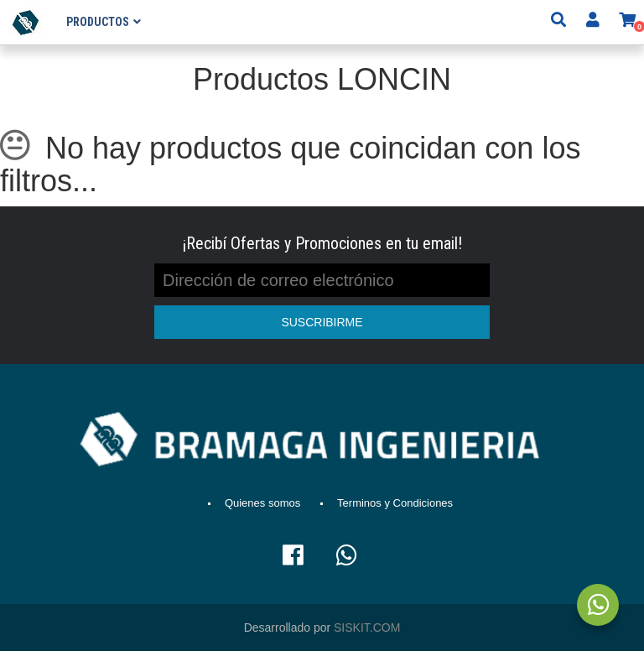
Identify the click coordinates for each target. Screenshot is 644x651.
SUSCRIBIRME (322, 322)
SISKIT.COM (367, 628)
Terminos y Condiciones (395, 503)
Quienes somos (262, 503)
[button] (627, 22)
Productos (98, 22)
